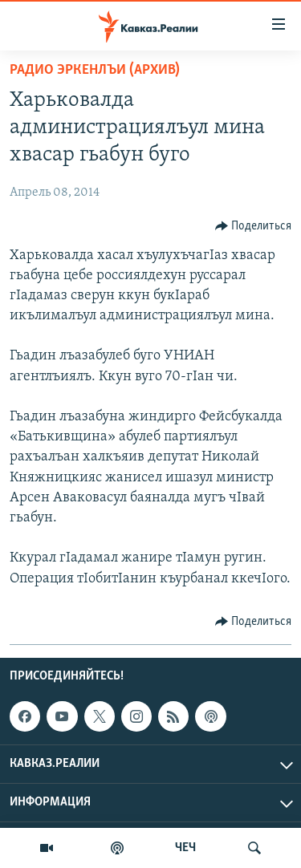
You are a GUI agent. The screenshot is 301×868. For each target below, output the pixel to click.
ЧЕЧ (185, 848)
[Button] (254, 226)
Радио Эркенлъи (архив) (95, 70)
